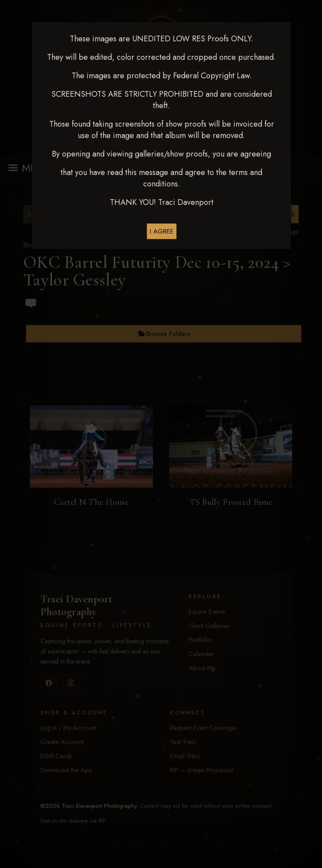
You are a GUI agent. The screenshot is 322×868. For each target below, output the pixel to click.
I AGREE (162, 231)
